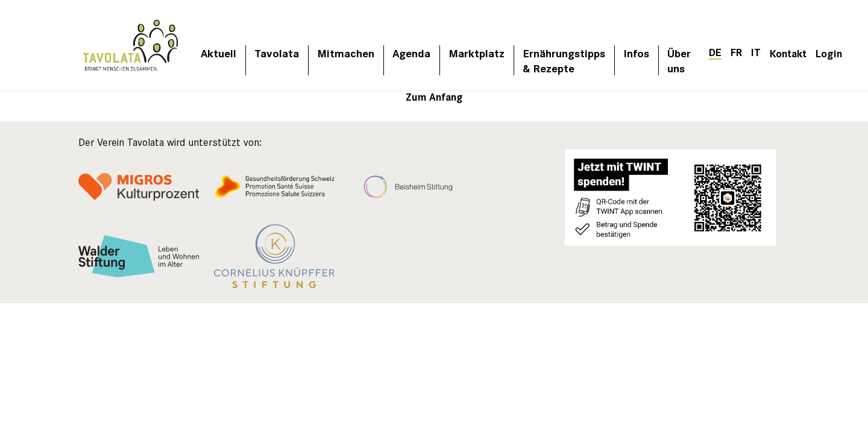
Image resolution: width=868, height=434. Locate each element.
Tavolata (277, 53)
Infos (636, 53)
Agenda (411, 53)
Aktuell (219, 53)
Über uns (679, 60)
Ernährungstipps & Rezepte (564, 60)
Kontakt (788, 53)
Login (829, 53)
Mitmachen (346, 53)
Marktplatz (476, 53)
